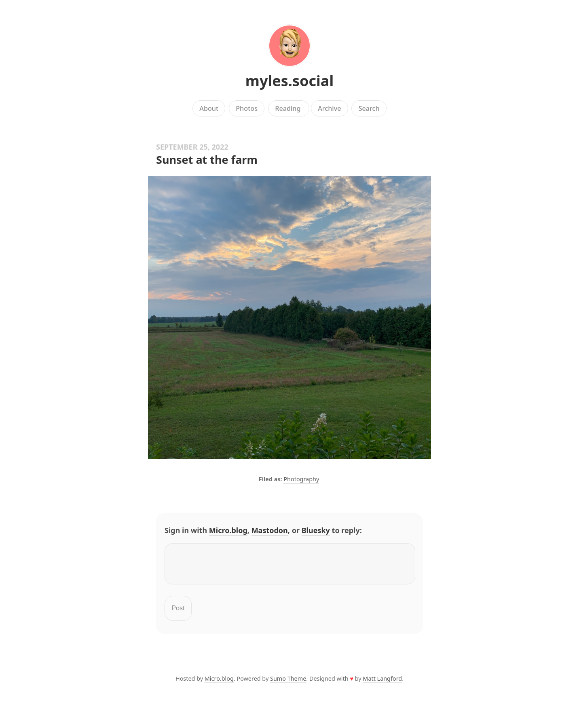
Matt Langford (382, 683)
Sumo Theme (288, 683)
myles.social (289, 81)
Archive (329, 108)
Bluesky (316, 530)
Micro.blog (228, 530)
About (209, 108)
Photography (301, 479)
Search (369, 108)
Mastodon (270, 530)
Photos (247, 108)
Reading (289, 108)
